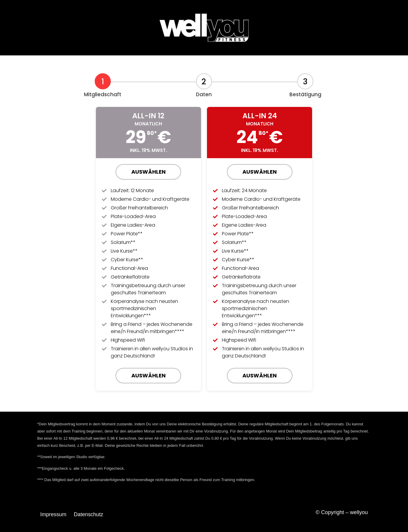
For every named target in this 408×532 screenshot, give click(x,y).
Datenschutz (89, 514)
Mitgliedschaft (103, 94)
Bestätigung (305, 94)
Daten (204, 94)
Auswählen (148, 172)
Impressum (53, 514)
